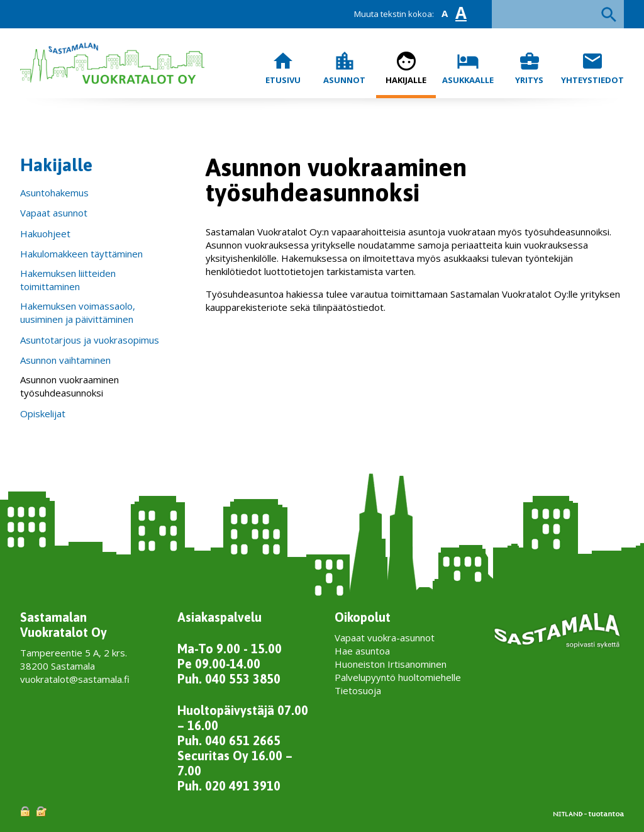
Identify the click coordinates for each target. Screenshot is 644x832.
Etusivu (283, 68)
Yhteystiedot (592, 68)
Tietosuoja (358, 690)
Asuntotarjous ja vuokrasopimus (90, 340)
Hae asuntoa (362, 651)
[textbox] (558, 14)
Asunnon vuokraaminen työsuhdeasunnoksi (69, 386)
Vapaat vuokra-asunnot (385, 638)
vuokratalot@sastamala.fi (75, 679)
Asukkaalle (468, 68)
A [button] (445, 14)
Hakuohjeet (45, 233)
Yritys (529, 68)
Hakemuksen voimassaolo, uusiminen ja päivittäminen (78, 312)
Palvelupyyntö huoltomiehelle (398, 677)
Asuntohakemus (54, 193)
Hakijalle (406, 68)
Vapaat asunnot (54, 213)
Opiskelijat (43, 413)
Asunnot (344, 68)
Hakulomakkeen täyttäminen (81, 254)
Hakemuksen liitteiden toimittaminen (68, 280)
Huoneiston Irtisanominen (391, 664)
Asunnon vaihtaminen (65, 360)
